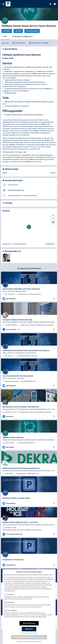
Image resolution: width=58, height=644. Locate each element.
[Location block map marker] (29, 227)
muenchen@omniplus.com (16, 190)
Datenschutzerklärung (19, 587)
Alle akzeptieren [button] (29, 623)
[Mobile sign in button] (50, 4)
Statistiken (10, 602)
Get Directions (50, 244)
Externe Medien (11, 610)
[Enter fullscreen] (53, 222)
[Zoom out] (53, 218)
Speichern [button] (29, 629)
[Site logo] (8, 4)
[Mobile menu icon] (3, 4)
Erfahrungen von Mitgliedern (23, 37)
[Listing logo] (5, 21)
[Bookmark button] (54, 299)
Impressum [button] (38, 642)
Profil (5, 36)
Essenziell (10, 594)
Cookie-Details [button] (20, 642)
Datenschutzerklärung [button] (30, 642)
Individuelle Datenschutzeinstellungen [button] (29, 637)
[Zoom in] (53, 216)
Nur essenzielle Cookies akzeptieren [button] (29, 633)
